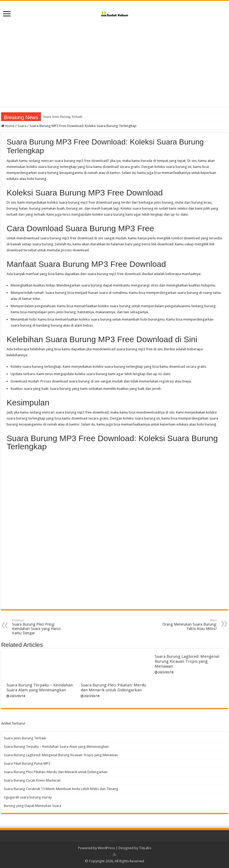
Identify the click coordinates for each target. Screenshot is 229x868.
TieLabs (145, 848)
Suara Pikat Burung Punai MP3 (27, 763)
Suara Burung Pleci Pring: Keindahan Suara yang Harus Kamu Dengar (40, 627)
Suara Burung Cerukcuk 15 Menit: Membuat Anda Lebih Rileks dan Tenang (61, 789)
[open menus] (7, 14)
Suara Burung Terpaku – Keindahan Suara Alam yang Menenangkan (40, 688)
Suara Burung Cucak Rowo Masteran (32, 780)
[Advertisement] (114, 61)
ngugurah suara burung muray (28, 797)
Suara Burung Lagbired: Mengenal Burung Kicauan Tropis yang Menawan (187, 661)
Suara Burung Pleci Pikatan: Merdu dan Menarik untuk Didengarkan (113, 688)
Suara (22, 126)
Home (8, 126)
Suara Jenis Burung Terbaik (63, 117)
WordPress (106, 848)
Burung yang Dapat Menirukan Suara (32, 806)
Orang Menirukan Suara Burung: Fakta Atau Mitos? (189, 625)
